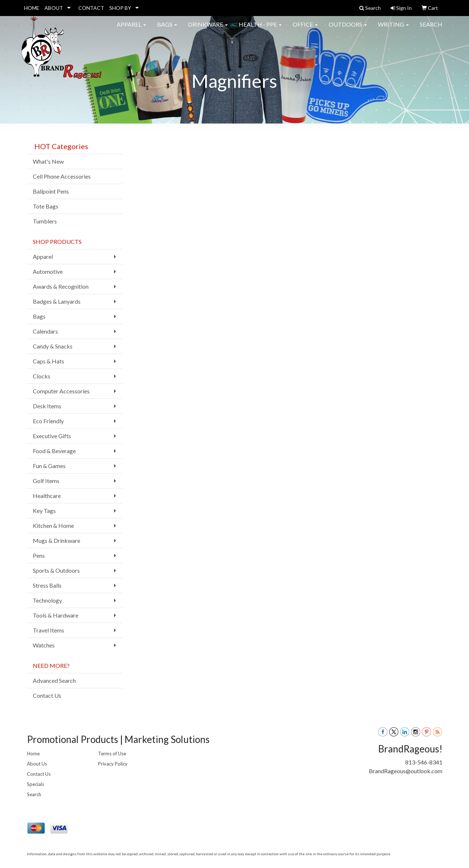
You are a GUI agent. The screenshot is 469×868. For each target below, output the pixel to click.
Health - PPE (260, 29)
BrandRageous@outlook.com (406, 771)
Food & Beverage (54, 451)
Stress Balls (47, 585)
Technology (47, 600)
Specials (36, 784)
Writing (393, 29)
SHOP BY (120, 8)
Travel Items (48, 630)
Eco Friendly (48, 421)
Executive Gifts (52, 436)
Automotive (48, 271)
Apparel (131, 29)
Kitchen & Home (53, 526)
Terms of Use (112, 754)
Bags (167, 29)
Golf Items (46, 481)
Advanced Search (54, 680)
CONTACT (91, 8)
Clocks (42, 376)
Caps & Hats (48, 361)
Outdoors (348, 29)
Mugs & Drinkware (56, 540)
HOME (32, 8)
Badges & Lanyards (57, 301)
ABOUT (54, 8)
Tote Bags (46, 206)
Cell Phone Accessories (62, 176)
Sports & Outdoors (56, 570)
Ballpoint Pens (51, 191)
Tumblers (45, 221)
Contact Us (47, 695)
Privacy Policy (113, 764)
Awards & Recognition (61, 286)
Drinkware (208, 29)
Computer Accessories (61, 391)
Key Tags (44, 511)
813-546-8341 (424, 762)
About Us (37, 764)
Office (305, 29)
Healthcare (47, 496)
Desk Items (47, 406)
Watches (44, 645)
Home (33, 754)
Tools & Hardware (56, 615)
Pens (39, 555)
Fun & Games (49, 466)
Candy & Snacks (53, 346)
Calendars (45, 331)
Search (431, 29)
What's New (48, 161)
